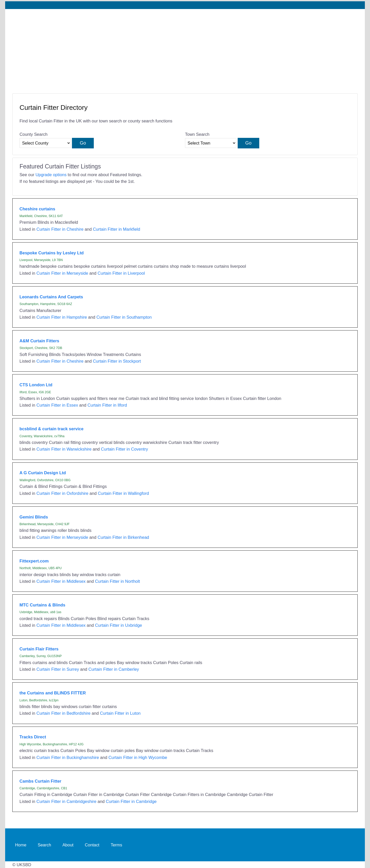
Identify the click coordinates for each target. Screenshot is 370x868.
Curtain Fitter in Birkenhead (123, 537)
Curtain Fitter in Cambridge (131, 801)
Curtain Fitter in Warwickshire (64, 449)
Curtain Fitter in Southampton (124, 317)
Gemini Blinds (34, 517)
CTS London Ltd (36, 385)
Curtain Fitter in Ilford (107, 405)
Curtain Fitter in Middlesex (61, 581)
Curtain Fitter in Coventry (124, 449)
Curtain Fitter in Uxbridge (119, 625)
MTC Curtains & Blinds (42, 605)
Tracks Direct (33, 737)
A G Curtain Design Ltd (43, 473)
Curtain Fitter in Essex (57, 405)
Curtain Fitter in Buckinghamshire (68, 757)
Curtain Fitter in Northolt (118, 581)
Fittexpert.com (34, 561)
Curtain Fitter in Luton (120, 713)
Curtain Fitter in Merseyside (62, 273)
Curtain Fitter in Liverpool (121, 273)
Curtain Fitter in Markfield (116, 229)
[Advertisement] (185, 48)
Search (44, 845)
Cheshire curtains (37, 209)
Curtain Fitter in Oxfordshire (62, 493)
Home (21, 845)
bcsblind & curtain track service (52, 429)
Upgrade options (51, 175)
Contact (92, 845)
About (68, 845)
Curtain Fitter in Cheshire (60, 229)
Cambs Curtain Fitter (40, 781)
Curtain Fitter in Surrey (58, 669)
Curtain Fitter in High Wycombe (138, 757)
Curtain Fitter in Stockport (117, 361)
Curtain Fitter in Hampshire (62, 317)
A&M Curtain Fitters (39, 341)
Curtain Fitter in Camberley (114, 669)
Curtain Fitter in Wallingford (123, 493)
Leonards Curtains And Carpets (51, 297)
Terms (117, 845)
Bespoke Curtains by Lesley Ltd (52, 253)
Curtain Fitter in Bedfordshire (64, 713)
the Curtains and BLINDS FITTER (53, 693)
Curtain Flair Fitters (39, 649)
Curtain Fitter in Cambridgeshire (66, 801)
